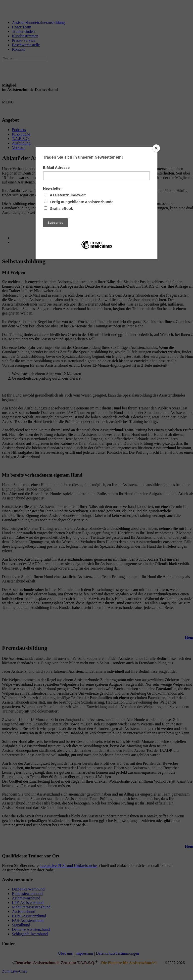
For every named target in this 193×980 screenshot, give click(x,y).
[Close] (156, 148)
